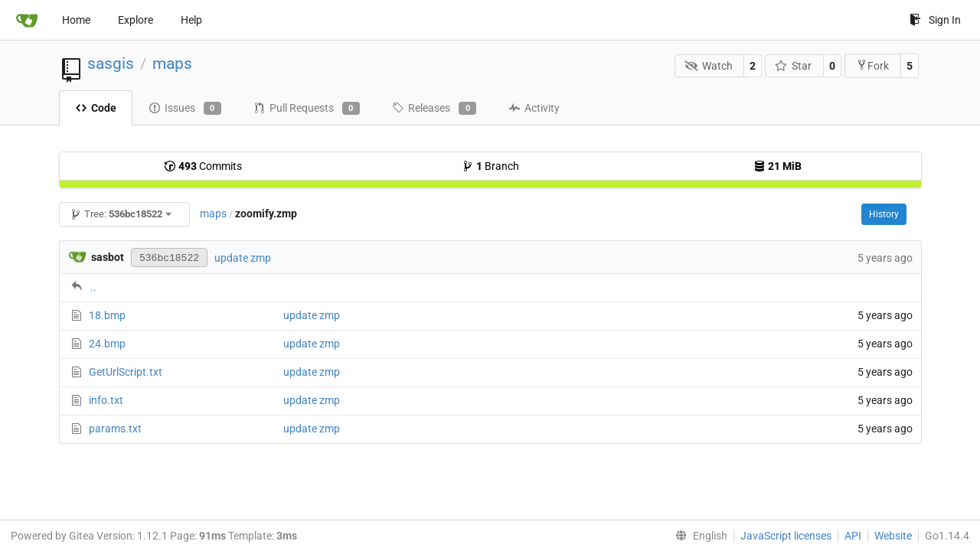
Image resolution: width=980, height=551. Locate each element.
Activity (534, 108)
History (884, 214)
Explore (136, 20)
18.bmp (107, 315)
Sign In (935, 20)
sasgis (111, 64)
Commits (203, 166)
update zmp (243, 258)
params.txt (115, 429)
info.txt (106, 400)
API (853, 536)
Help (191, 20)
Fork (872, 65)
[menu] (698, 536)
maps (172, 64)
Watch (709, 66)
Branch (490, 166)
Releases (434, 109)
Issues (185, 109)
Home (76, 20)
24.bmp (107, 344)
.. (93, 287)
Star (794, 66)
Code (96, 108)
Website (893, 536)
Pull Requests (307, 109)
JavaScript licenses (786, 536)
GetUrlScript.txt (126, 372)
